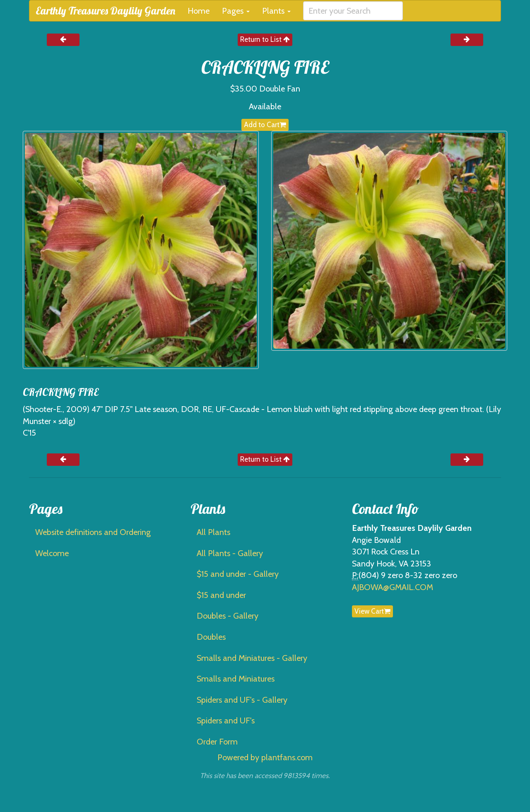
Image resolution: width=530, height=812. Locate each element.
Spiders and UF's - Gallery (242, 700)
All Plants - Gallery (230, 553)
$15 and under (221, 595)
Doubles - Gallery (228, 616)
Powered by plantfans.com (265, 757)
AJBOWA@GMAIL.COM (393, 587)
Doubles (211, 637)
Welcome (52, 553)
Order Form (217, 742)
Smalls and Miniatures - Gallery (252, 658)
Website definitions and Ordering (93, 532)
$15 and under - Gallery (238, 574)
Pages (236, 11)
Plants (276, 11)
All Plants (213, 532)
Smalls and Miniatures (236, 679)
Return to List (265, 39)
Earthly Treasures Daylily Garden (105, 11)
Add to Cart (265, 125)
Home (199, 11)
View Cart (372, 611)
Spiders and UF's (226, 720)
